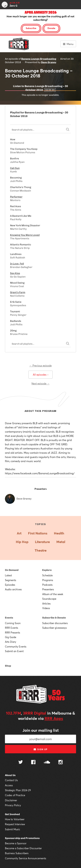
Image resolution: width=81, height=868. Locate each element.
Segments (11, 580)
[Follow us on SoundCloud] (47, 762)
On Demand (12, 570)
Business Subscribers (17, 853)
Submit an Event (14, 651)
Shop (8, 666)
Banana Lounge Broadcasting (39, 59)
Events (9, 618)
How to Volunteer (15, 819)
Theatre (41, 550)
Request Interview (15, 824)
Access (9, 785)
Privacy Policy (13, 805)
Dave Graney (49, 62)
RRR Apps (54, 718)
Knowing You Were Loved (25, 235)
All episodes (40, 375)
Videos (46, 608)
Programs (48, 580)
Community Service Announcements (26, 858)
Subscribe (31, 28)
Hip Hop (22, 542)
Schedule (47, 575)
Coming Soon (13, 623)
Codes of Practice (15, 795)
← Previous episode (40, 366)
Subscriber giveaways (55, 628)
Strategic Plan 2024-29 (18, 790)
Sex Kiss (15, 273)
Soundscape (49, 599)
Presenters (48, 589)
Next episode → (40, 383)
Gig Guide (11, 637)
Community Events (16, 647)
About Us (10, 775)
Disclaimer (11, 800)
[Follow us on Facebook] (33, 763)
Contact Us (11, 780)
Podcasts (47, 585)
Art (19, 533)
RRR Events (12, 628)
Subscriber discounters (55, 623)
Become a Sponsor (16, 843)
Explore (47, 570)
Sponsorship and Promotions (22, 838)
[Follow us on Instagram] (61, 763)
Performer (16, 197)
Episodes (10, 585)
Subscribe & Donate (54, 618)
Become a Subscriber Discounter (23, 848)
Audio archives (13, 589)
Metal (61, 542)
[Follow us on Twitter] (21, 762)
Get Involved (12, 814)
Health (59, 533)
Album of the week (53, 594)
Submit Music (13, 829)
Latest (8, 575)
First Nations (38, 533)
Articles (46, 603)
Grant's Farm (18, 292)
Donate (51, 28)
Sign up (40, 749)
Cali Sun (15, 168)
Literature (42, 542)
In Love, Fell (17, 264)
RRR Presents (13, 633)
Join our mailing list (41, 730)
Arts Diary (11, 642)
